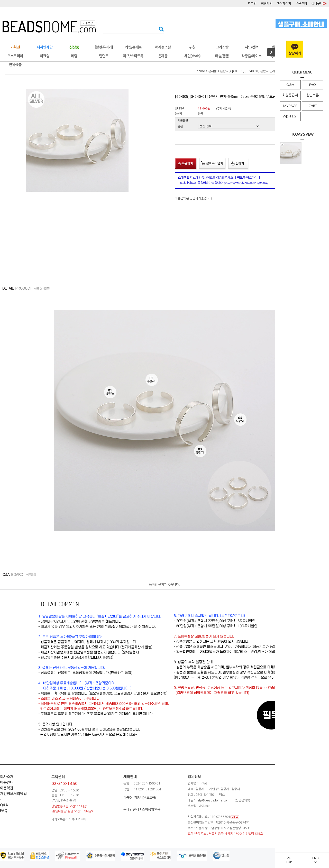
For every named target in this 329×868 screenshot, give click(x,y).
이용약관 (7, 788)
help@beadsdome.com (213, 800)
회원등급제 (290, 95)
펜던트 (104, 56)
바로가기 (247, 178)
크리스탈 (222, 47)
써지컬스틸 (163, 47)
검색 (160, 29)
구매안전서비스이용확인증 (142, 810)
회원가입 (267, 4)
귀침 (192, 47)
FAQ (313, 85)
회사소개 (7, 777)
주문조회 (301, 4)
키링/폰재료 (133, 47)
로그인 (252, 4)
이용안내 (7, 782)
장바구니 (319, 4)
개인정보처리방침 (13, 794)
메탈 (74, 56)
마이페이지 (284, 4)
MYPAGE (290, 106)
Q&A (290, 85)
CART (313, 106)
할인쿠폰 (313, 95)
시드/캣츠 (252, 47)
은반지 (224, 71)
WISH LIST (290, 116)
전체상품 (15, 65)
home (201, 71)
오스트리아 (15, 56)
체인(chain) (193, 56)
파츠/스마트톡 (133, 56)
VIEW (235, 817)
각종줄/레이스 (251, 56)
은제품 (163, 56)
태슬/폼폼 (222, 56)
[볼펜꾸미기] (104, 47)
